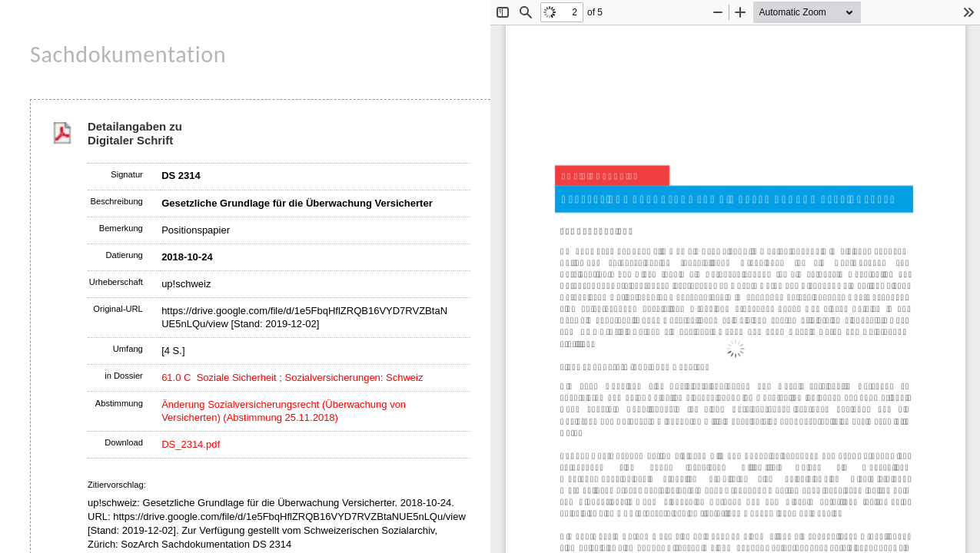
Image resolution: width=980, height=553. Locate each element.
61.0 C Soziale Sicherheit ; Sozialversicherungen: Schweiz (292, 377)
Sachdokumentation (128, 54)
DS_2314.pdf (191, 444)
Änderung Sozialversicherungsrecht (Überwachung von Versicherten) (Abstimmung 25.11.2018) (284, 411)
